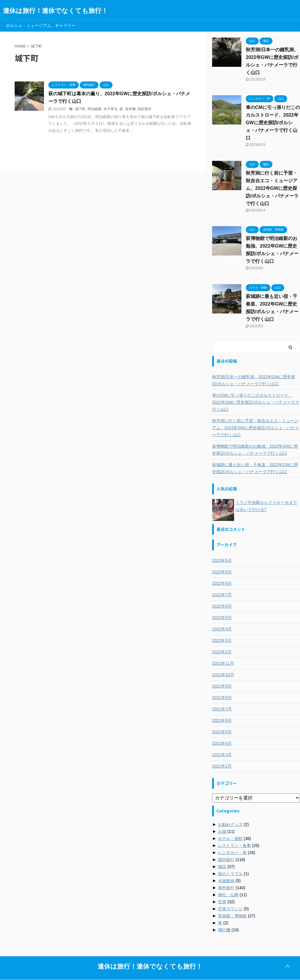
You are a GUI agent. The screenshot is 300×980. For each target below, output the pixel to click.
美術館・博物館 (232, 916)
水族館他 (226, 881)
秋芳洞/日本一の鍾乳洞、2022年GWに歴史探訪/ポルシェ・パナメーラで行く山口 (254, 380)
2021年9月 (222, 686)
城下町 (80, 109)
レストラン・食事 (234, 846)
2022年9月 (222, 572)
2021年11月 (223, 663)
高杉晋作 (144, 109)
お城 (222, 831)
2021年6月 (222, 720)
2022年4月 (222, 629)
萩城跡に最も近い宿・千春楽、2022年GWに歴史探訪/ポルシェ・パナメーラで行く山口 (255, 468)
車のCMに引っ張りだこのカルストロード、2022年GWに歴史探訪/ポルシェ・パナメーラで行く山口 (273, 123)
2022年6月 (222, 606)
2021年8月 (222, 698)
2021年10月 (223, 675)
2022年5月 (222, 618)
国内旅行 (226, 860)
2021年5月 (222, 732)
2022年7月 (222, 595)
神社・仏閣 (228, 895)
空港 (222, 902)
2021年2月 (222, 766)
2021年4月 (222, 743)
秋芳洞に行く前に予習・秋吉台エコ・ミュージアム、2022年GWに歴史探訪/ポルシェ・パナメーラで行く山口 (272, 188)
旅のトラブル (230, 874)
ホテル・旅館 (230, 838)
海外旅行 (226, 888)
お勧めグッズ (230, 824)
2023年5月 (222, 560)
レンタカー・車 (232, 853)
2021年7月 (222, 709)
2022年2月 (222, 652)
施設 (222, 867)
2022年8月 (222, 583)
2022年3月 (222, 640)
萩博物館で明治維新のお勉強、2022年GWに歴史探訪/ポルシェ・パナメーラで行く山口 (255, 450)
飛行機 (224, 930)
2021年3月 (222, 755)
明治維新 (95, 109)
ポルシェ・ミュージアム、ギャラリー (41, 25)
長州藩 (130, 109)
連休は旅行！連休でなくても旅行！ (55, 11)
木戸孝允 (110, 109)
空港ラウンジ (230, 909)
